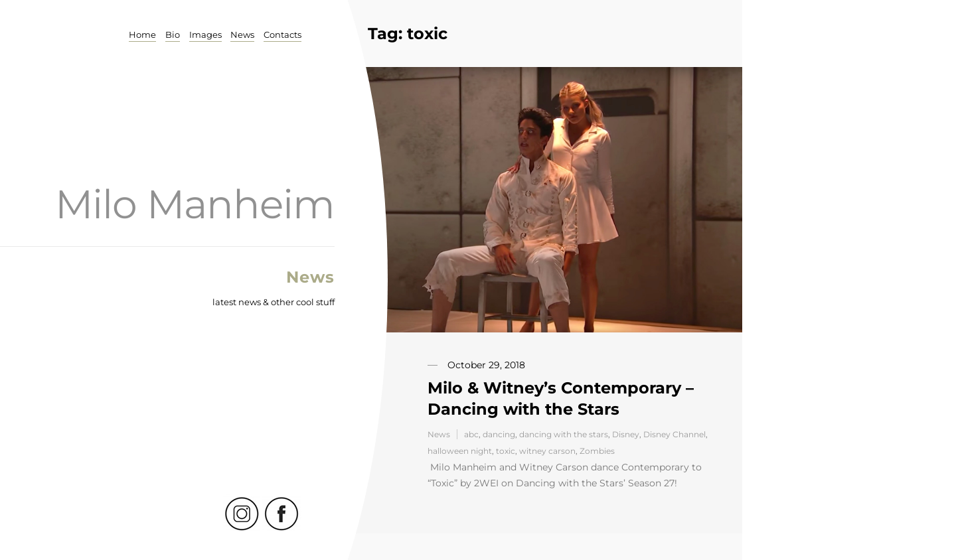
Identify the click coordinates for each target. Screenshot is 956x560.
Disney (626, 434)
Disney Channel (675, 434)
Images (205, 35)
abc (471, 434)
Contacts (282, 35)
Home (142, 35)
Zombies (597, 451)
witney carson (547, 451)
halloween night (460, 451)
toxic (506, 451)
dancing (499, 434)
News (242, 35)
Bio (172, 35)
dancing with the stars (564, 434)
